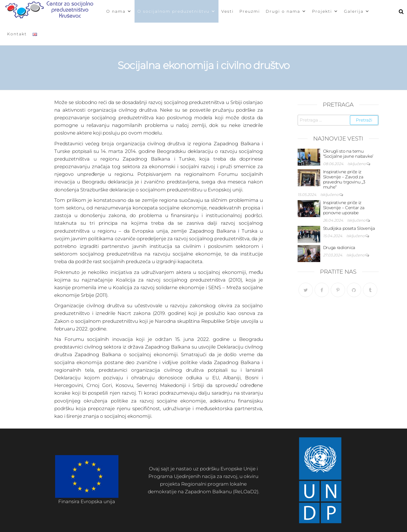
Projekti (325, 11)
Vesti (228, 11)
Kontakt (17, 34)
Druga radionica (339, 247)
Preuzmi (250, 11)
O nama (119, 11)
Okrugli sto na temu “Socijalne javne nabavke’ (348, 154)
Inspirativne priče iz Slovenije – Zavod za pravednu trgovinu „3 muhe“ (344, 179)
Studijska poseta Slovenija (349, 228)
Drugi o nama (286, 11)
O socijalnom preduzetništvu (177, 11)
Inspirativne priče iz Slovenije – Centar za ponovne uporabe (344, 208)
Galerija (357, 11)
